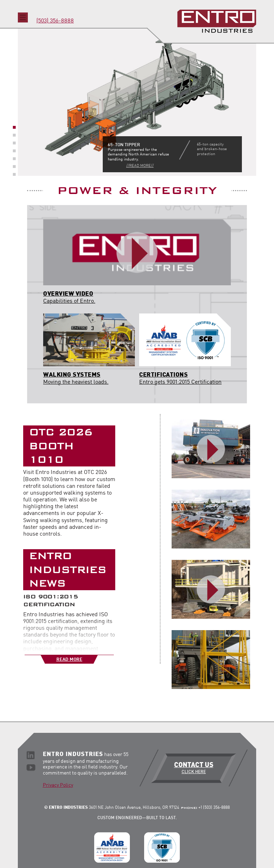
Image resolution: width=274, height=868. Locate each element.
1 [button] (14, 127)
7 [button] (14, 174)
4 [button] (14, 151)
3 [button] (14, 143)
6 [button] (14, 167)
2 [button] (14, 135)
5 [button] (14, 159)
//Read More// (140, 166)
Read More (69, 660)
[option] (137, 102)
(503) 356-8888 (55, 21)
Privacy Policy (58, 785)
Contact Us (194, 768)
